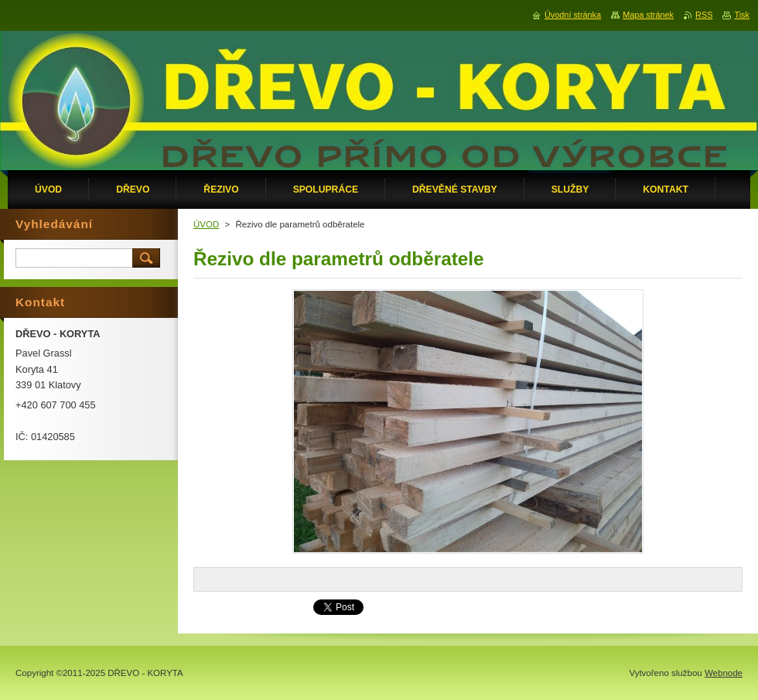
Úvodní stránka (573, 15)
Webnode (724, 673)
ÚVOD (206, 224)
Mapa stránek (648, 15)
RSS (704, 15)
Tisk (742, 15)
